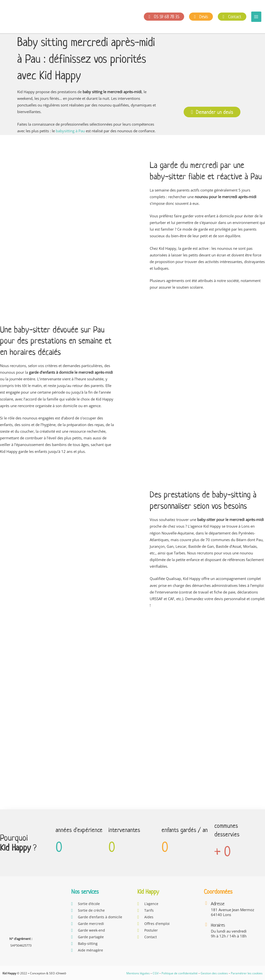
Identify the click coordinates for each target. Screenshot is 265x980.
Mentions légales (138, 973)
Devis (201, 17)
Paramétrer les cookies (247, 973)
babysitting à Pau (70, 131)
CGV (156, 973)
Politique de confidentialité (180, 973)
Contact (232, 17)
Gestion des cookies (214, 973)
